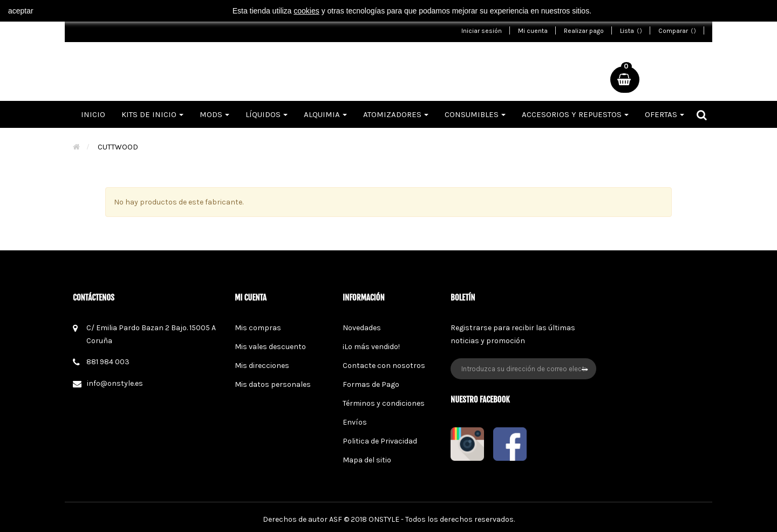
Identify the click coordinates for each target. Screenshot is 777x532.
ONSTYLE (384, 519)
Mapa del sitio (367, 460)
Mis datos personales (273, 384)
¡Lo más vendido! (371, 347)
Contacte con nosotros (384, 366)
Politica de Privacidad (380, 441)
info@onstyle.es (115, 383)
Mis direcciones (262, 366)
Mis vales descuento (270, 347)
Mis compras (258, 328)
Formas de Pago (371, 384)
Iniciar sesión (482, 31)
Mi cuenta (533, 31)
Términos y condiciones (384, 403)
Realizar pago (584, 31)
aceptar (21, 11)
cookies (306, 11)
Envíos (355, 422)
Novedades (362, 328)
